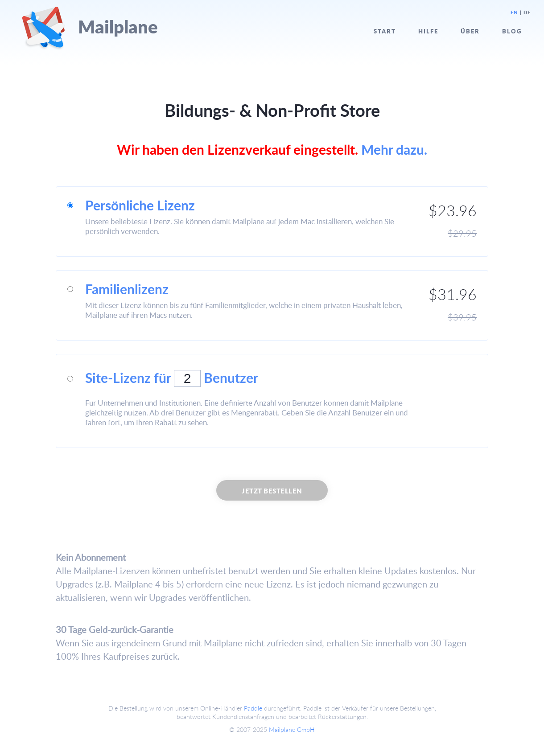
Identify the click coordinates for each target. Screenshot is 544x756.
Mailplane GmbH (292, 729)
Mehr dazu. (394, 149)
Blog (512, 31)
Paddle (253, 708)
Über (470, 31)
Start (385, 31)
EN (514, 12)
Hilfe (428, 31)
